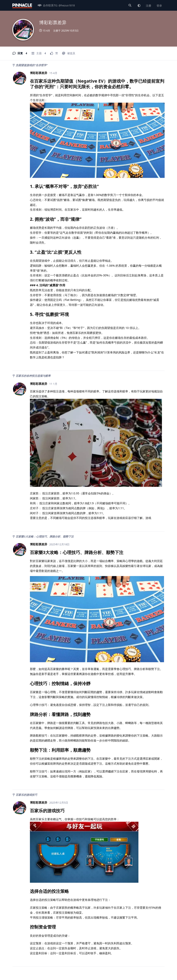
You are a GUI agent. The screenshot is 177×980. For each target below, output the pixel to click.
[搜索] (130, 5)
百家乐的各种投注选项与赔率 (33, 376)
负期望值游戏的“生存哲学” (32, 65)
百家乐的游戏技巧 (26, 795)
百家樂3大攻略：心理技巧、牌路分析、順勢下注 (45, 536)
